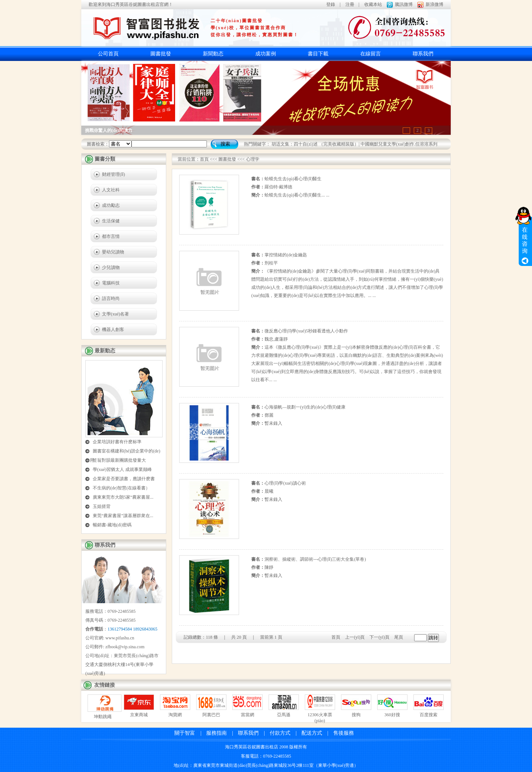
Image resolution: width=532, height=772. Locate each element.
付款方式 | (283, 733)
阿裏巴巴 (211, 715)
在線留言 (371, 54)
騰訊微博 (404, 4)
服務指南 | (220, 733)
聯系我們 (423, 54)
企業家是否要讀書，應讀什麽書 (124, 479)
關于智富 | (188, 733)
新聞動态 (213, 54)
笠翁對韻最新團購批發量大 (119, 460)
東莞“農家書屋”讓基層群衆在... (123, 516)
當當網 (248, 715)
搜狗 (356, 715)
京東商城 (139, 715)
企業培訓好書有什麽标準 (117, 442)
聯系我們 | (251, 733)
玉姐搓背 (102, 506)
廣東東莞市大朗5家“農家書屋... (123, 497)
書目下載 (318, 54)
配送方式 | (315, 733)
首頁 (204, 159)
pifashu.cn (125, 638)
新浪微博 (434, 4)
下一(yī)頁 (379, 637)
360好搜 (392, 715)
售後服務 (344, 733)
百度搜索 (429, 715)
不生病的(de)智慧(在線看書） (121, 488)
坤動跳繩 (103, 717)
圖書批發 (161, 54)
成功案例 (266, 54)
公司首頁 (108, 54)
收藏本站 (373, 4)
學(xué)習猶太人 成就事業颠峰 (122, 469)
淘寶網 (175, 715)
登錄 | (333, 4)
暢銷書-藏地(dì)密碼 (112, 525)
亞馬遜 (284, 715)
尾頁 (399, 637)
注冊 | (352, 4)
